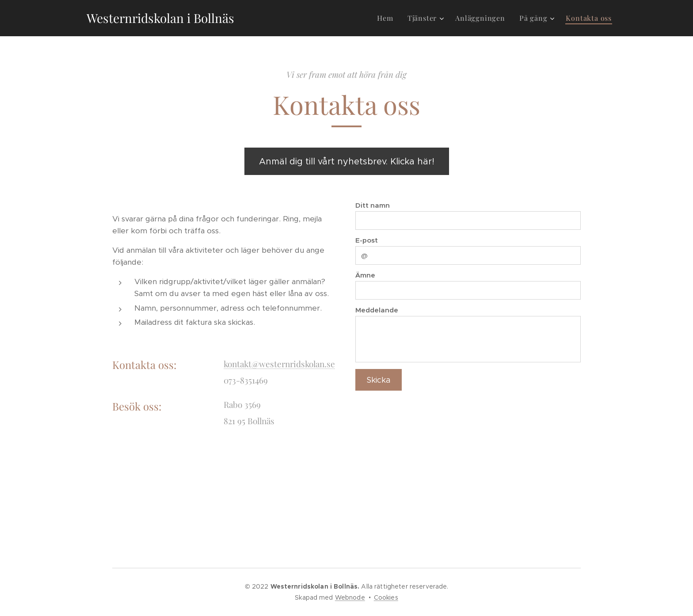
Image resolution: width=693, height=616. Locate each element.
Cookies (386, 597)
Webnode (350, 597)
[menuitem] (387, 18)
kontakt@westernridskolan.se (279, 364)
